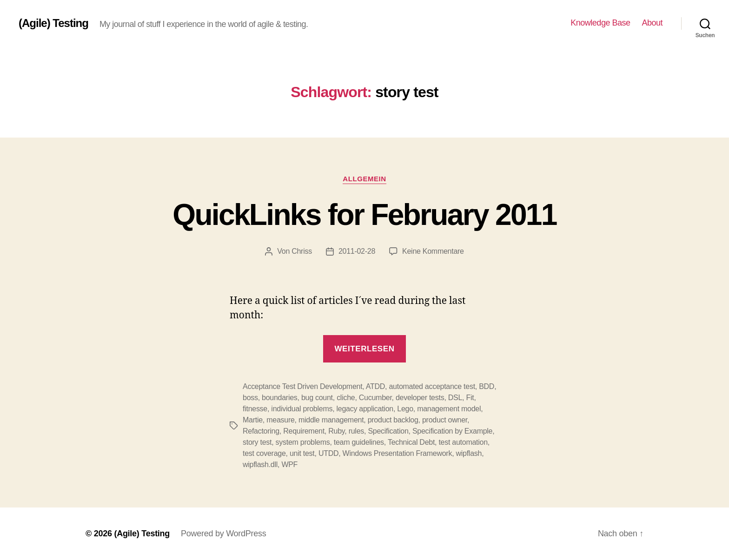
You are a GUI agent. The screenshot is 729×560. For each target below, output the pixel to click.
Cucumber (375, 398)
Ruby (336, 431)
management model (449, 409)
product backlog (393, 420)
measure (280, 420)
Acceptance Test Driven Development (302, 386)
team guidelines (359, 442)
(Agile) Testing (53, 23)
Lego (405, 409)
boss (250, 398)
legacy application (365, 409)
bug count (317, 398)
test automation (463, 442)
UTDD (328, 453)
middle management (331, 420)
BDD (487, 386)
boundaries (279, 398)
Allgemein (364, 179)
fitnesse (255, 409)
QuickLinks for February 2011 (364, 215)
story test (257, 442)
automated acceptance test (432, 386)
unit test (302, 453)
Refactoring (261, 431)
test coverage (264, 453)
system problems (303, 442)
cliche (346, 398)
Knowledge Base (600, 23)
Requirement (304, 431)
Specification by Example (452, 431)
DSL (455, 398)
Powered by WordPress (223, 534)
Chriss (302, 251)
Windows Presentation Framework (398, 453)
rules (356, 431)
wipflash (469, 453)
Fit (470, 398)
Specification (388, 431)
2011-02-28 (357, 251)
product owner (445, 420)
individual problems (302, 409)
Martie (253, 420)
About (652, 23)
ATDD (375, 386)
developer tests (420, 398)
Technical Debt (411, 442)
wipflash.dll (260, 464)
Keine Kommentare (433, 251)
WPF (289, 464)
